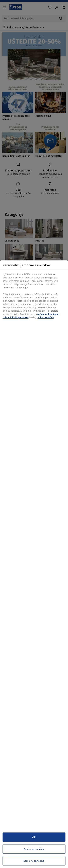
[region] (34, 564)
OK (34, 837)
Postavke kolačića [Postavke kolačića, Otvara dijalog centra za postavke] (34, 849)
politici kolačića (45, 317)
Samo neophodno (34, 861)
